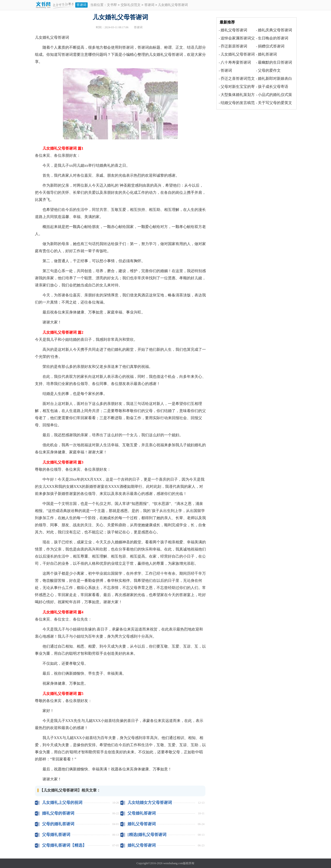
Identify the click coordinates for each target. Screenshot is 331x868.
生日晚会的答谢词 (273, 38)
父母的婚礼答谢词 (58, 824)
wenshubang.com (173, 863)
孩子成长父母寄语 (273, 87)
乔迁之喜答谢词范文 (238, 78)
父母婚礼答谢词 (142, 813)
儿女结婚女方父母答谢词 (150, 803)
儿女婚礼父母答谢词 (238, 54)
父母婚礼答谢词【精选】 (64, 845)
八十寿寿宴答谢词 (236, 62)
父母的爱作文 (269, 70)
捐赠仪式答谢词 (271, 46)
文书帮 (112, 5)
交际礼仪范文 (131, 5)
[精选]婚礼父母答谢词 (147, 835)
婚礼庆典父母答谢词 (275, 30)
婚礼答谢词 (267, 54)
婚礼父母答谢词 (142, 824)
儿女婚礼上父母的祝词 (62, 803)
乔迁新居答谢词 (234, 46)
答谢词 (81, 5)
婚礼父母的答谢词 (58, 813)
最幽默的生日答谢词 (275, 62)
